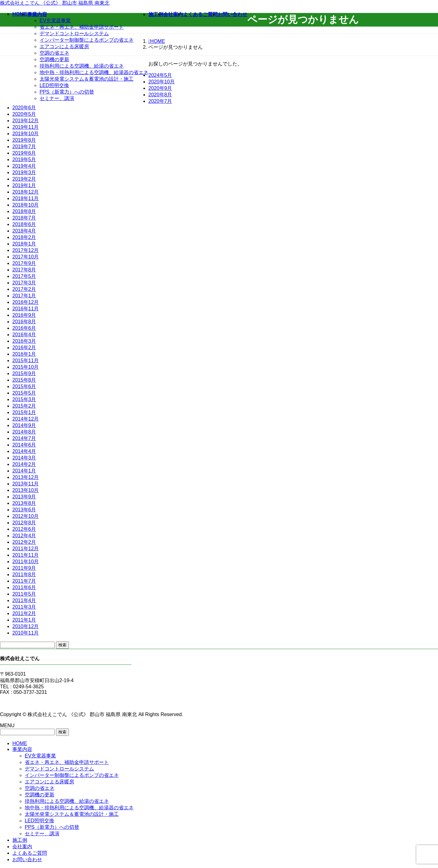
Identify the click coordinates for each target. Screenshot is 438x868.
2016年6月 (24, 328)
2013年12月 (26, 477)
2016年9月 (24, 315)
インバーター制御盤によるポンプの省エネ (87, 40)
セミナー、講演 (57, 98)
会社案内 (22, 847)
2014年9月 (24, 425)
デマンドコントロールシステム (74, 34)
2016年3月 (24, 341)
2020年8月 (160, 95)
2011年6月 (24, 587)
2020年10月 (162, 82)
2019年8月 (24, 140)
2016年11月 (26, 309)
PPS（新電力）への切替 (67, 92)
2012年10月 (26, 516)
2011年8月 (24, 574)
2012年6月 (24, 529)
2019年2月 (24, 179)
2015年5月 (24, 393)
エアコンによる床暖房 (64, 46)
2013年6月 (24, 510)
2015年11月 (26, 361)
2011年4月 (24, 600)
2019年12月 (26, 121)
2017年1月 (24, 296)
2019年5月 (24, 159)
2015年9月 (24, 373)
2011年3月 (24, 607)
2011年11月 (26, 555)
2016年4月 (24, 335)
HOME (20, 743)
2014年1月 (24, 471)
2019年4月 (24, 166)
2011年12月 (26, 549)
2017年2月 (24, 289)
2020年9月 (160, 88)
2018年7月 (24, 218)
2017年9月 (24, 263)
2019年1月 (24, 185)
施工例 (20, 840)
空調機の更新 (54, 59)
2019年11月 (26, 127)
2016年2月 (24, 348)
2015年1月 (24, 412)
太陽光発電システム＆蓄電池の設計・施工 (87, 79)
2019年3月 (24, 172)
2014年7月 (24, 438)
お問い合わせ (27, 860)
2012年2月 (24, 542)
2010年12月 (26, 626)
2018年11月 (26, 198)
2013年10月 (26, 490)
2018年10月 (26, 205)
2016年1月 (24, 354)
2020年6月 (24, 108)
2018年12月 (26, 192)
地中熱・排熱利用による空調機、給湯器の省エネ (94, 72)
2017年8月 (24, 270)
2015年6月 (24, 386)
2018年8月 (24, 211)
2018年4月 (24, 231)
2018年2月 (24, 237)
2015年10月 (26, 367)
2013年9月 (24, 497)
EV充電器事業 (55, 21)
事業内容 (22, 749)
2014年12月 (26, 419)
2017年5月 (24, 276)
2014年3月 (24, 458)
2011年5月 (24, 594)
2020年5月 (24, 114)
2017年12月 (26, 250)
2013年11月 (26, 484)
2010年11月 (26, 633)
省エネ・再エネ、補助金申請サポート (82, 27)
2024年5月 (160, 75)
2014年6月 (24, 445)
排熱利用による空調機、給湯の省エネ (82, 66)
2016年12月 (26, 302)
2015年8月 (24, 380)
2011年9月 (24, 568)
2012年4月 (24, 536)
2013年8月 (24, 503)
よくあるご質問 (30, 853)
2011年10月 (26, 562)
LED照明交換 (54, 85)
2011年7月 (24, 581)
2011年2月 (24, 613)
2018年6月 (24, 224)
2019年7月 (24, 147)
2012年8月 (24, 523)
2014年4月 (24, 451)
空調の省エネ (54, 53)
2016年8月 (24, 322)
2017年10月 (26, 257)
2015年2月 (24, 406)
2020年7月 (160, 101)
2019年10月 (26, 134)
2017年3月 (24, 283)
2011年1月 (24, 620)
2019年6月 (24, 153)
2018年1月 (24, 244)
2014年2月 (24, 464)
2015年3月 (24, 399)
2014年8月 (24, 432)
